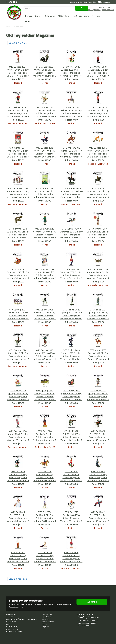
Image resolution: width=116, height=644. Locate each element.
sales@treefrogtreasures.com (101, 10)
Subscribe (92, 602)
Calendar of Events (14, 632)
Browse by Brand (34, 16)
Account (97, 16)
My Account (11, 614)
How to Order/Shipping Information (21, 619)
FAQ (8, 624)
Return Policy (12, 627)
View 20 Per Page (18, 43)
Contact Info (12, 622)
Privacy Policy (12, 629)
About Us (10, 617)
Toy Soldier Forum (81, 16)
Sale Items (50, 16)
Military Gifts (64, 16)
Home (8, 26)
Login (28, 21)
